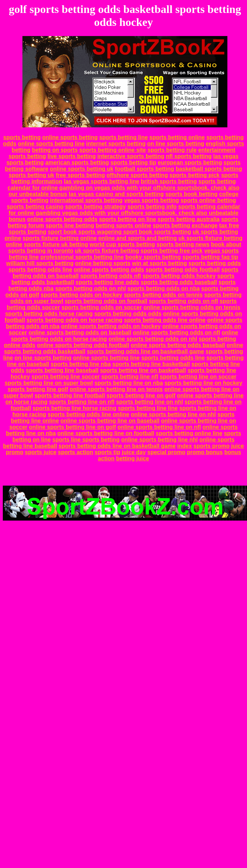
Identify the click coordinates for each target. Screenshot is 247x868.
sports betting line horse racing (74, 408)
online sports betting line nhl (160, 440)
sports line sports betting (86, 440)
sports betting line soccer (66, 377)
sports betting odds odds (128, 314)
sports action (75, 452)
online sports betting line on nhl (173, 414)
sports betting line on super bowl (49, 383)
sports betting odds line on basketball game (145, 351)
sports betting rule (172, 150)
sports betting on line (128, 219)
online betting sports (103, 263)
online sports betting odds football (83, 345)
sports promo (211, 446)
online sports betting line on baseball (110, 421)
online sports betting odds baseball (178, 345)
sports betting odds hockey (179, 276)
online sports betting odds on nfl (176, 333)
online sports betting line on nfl (159, 427)
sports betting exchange (185, 225)
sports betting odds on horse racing (75, 320)
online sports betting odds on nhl (153, 339)
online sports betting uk (81, 169)
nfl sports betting (189, 156)
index (185, 446)
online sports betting (70, 137)
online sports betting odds (62, 219)
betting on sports (55, 150)
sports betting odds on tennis (163, 295)
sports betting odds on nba (164, 288)
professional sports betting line (82, 257)
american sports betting (77, 163)
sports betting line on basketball (143, 370)
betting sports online (123, 225)
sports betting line (123, 137)
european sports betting (190, 163)
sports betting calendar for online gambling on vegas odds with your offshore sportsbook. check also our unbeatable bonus (123, 188)
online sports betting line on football (106, 433)
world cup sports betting (122, 244)
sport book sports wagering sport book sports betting (119, 232)
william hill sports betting (40, 263)
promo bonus (205, 452)
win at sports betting (159, 263)
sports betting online (177, 137)
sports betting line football (70, 396)
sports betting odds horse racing (49, 314)
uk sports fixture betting (107, 251)
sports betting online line (189, 433)
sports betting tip (133, 163)
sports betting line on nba (129, 383)
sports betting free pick (171, 251)
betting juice (132, 458)
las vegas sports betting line (101, 181)
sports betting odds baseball (179, 282)
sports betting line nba (81, 364)
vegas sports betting (151, 200)
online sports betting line (51, 144)
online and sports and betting (138, 238)
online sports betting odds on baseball (80, 333)
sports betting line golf (38, 389)
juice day (134, 452)
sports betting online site (112, 150)
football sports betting (145, 169)
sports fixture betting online (60, 238)
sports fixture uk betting (56, 244)
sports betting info (152, 207)
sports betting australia (189, 219)
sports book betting (191, 194)
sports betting (22, 137)
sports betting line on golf (141, 396)
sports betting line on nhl (149, 402)
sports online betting (208, 200)
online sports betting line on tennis (116, 389)
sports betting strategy (95, 207)
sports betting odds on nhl (90, 288)
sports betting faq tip (210, 257)
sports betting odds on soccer (102, 307)
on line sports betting (176, 144)
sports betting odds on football (106, 301)
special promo (166, 452)
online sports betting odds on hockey (111, 326)
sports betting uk (32, 175)
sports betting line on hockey (203, 383)
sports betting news (183, 244)
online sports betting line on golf (73, 427)
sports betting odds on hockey (81, 295)
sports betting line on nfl (82, 402)
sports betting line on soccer (198, 377)
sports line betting (70, 225)
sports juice (41, 452)
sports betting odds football (183, 270)
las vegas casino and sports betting (116, 194)
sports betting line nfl (130, 377)
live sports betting (72, 156)
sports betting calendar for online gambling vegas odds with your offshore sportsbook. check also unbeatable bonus (124, 213)
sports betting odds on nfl (183, 301)
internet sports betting (116, 144)
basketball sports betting (209, 169)
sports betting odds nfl (111, 276)
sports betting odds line (40, 270)
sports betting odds (215, 263)
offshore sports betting (137, 175)
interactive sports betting (131, 156)
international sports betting (86, 200)
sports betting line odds (107, 282)
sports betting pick (195, 175)
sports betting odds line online (165, 320)
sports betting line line (148, 408)
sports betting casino (35, 207)
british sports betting (169, 181)
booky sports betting (153, 257)
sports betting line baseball (62, 370)
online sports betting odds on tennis (192, 307)
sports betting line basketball (151, 364)
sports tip (107, 452)
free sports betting (80, 175)
